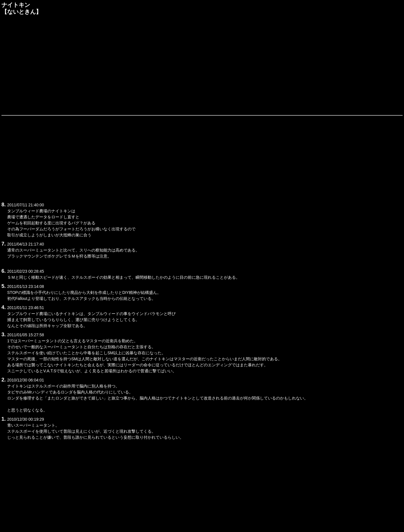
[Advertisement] (202, 64)
